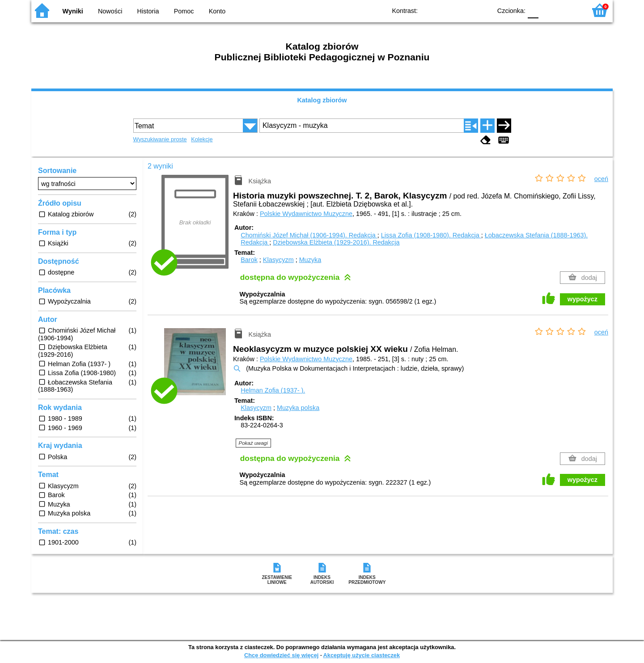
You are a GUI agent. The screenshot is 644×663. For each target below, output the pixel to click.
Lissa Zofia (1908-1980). (431, 235)
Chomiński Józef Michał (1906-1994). (309, 235)
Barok (249, 260)
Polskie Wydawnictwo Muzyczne (306, 214)
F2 (569, 10)
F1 (549, 10)
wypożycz (583, 299)
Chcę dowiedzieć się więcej (281, 655)
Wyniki (73, 11)
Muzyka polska (298, 408)
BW (446, 10)
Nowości (110, 11)
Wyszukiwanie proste (160, 139)
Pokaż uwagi (253, 443)
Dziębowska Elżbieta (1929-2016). (336, 242)
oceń (601, 179)
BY (482, 10)
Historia (148, 11)
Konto (217, 11)
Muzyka (310, 260)
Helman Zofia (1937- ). (273, 390)
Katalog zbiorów (322, 100)
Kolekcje (202, 139)
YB (464, 10)
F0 (533, 10)
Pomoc (184, 11)
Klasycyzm (278, 260)
